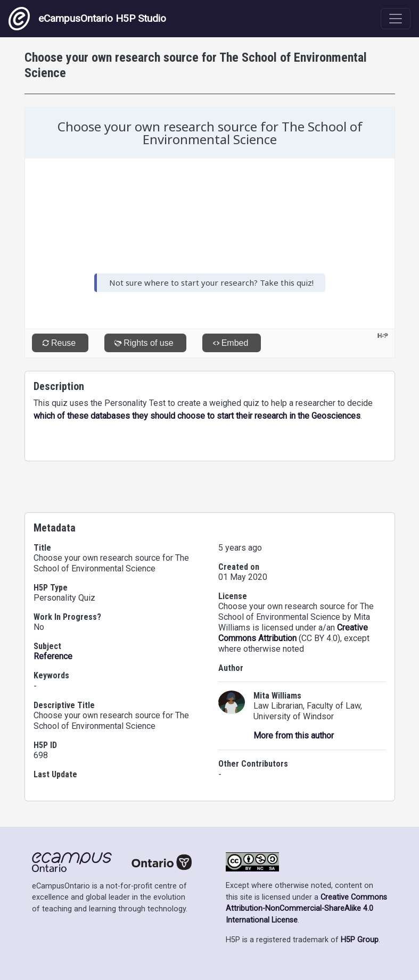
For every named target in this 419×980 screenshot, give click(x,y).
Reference (53, 656)
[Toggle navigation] (396, 19)
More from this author (294, 736)
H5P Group (360, 940)
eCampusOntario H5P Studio (87, 19)
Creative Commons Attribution (293, 633)
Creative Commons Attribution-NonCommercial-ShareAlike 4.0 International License (306, 909)
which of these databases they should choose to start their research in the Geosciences (197, 416)
